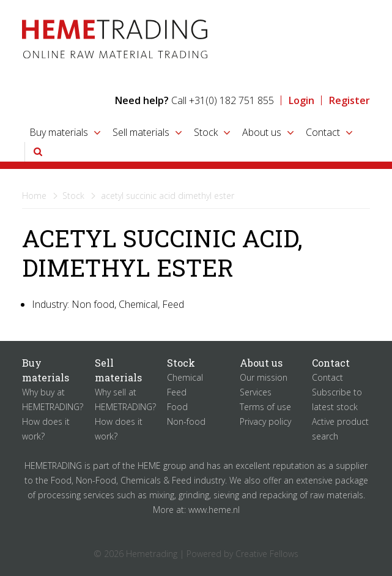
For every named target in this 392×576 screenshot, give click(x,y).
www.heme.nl (214, 510)
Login (301, 100)
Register (349, 100)
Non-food (186, 421)
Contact (323, 132)
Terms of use (265, 407)
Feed (177, 392)
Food (177, 407)
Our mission (264, 377)
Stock (206, 132)
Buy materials (59, 132)
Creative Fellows (267, 554)
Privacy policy (265, 421)
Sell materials (141, 132)
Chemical (185, 377)
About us (262, 132)
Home (34, 196)
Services (256, 392)
